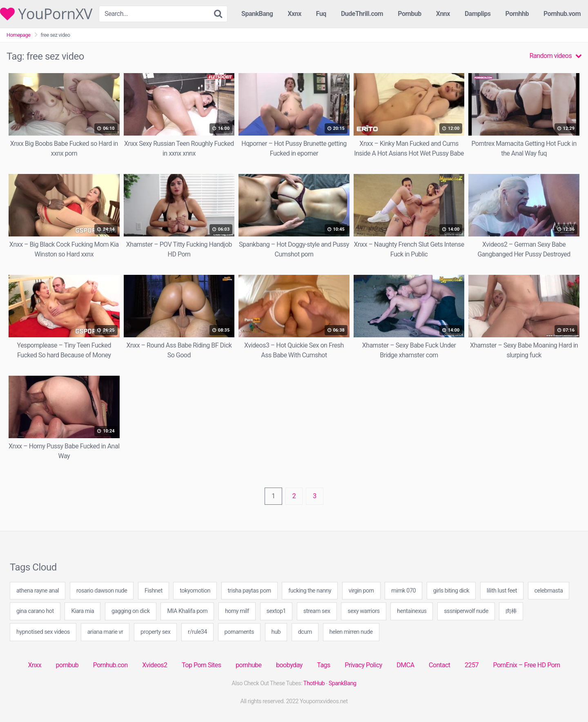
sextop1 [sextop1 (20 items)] (276, 611)
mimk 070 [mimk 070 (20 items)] (403, 591)
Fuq (321, 14)
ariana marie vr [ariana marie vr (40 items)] (105, 632)
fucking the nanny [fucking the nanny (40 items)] (310, 591)
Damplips (478, 14)
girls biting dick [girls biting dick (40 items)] (451, 591)
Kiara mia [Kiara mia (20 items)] (82, 611)
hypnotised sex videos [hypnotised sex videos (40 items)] (43, 632)
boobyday (289, 665)
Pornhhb (517, 14)
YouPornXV (46, 14)
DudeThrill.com (362, 14)
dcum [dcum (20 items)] (305, 632)
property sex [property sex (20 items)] (155, 632)
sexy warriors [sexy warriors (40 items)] (363, 611)
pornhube (248, 665)
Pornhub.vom (562, 14)
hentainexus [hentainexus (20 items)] (412, 611)
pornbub (67, 665)
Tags (324, 665)
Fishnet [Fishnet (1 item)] (154, 591)
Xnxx (35, 665)
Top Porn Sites (202, 665)
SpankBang (257, 14)
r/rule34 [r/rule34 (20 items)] (197, 632)
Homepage (19, 35)
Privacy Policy (363, 665)
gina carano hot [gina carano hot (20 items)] (35, 611)
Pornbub (410, 14)
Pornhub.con (110, 665)
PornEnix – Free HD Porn (526, 665)
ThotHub (314, 683)
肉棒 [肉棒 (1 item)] (511, 611)
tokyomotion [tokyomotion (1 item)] (195, 591)
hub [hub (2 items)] (276, 632)
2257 (472, 665)
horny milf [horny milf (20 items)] (237, 611)
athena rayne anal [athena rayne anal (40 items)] (38, 591)
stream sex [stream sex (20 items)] (317, 611)
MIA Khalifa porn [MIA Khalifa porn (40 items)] (187, 611)
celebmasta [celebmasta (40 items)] (549, 591)
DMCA (405, 665)
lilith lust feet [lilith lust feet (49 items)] (502, 591)
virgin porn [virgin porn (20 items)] (361, 591)
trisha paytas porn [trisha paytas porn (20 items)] (249, 591)
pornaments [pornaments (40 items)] (239, 632)
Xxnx (294, 14)
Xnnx (443, 14)
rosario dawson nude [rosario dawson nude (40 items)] (102, 591)
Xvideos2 (155, 665)
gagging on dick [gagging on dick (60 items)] (131, 611)
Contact (439, 665)
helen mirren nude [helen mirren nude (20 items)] (351, 632)
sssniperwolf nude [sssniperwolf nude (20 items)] (466, 611)
